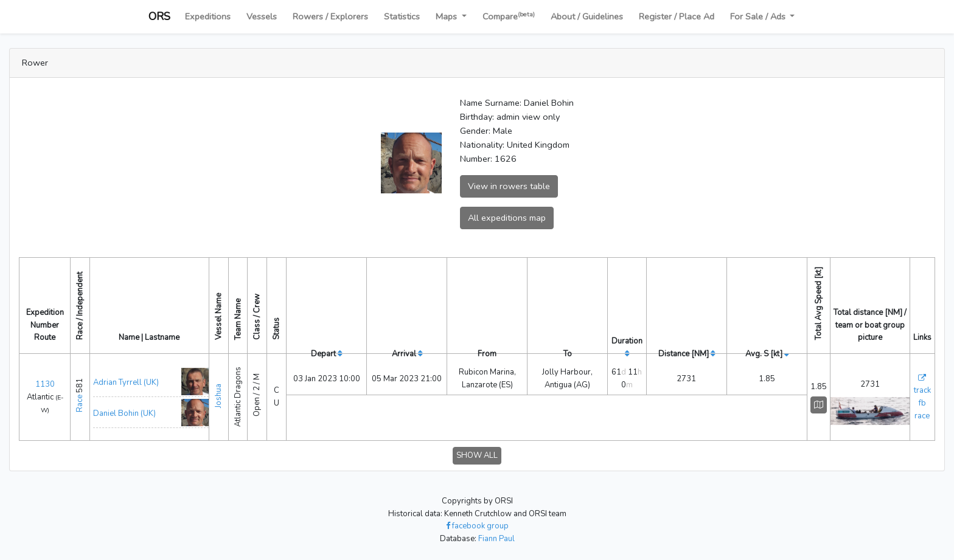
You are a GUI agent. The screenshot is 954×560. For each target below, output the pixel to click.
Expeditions (208, 16)
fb (922, 401)
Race (80, 402)
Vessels (262, 16)
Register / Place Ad (677, 16)
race (922, 414)
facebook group (477, 522)
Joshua (218, 393)
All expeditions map (507, 218)
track (922, 389)
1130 (45, 382)
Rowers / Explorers (330, 16)
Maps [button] (447, 16)
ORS (159, 16)
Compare (509, 16)
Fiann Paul (496, 535)
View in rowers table (509, 186)
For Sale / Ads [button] (759, 16)
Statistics (402, 16)
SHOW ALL (477, 452)
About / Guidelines (587, 16)
